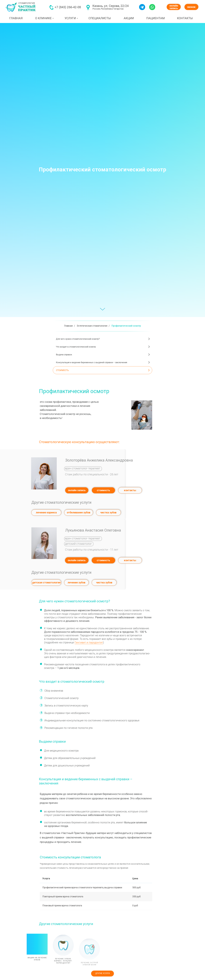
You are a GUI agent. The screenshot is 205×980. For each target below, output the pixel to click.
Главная (68, 326)
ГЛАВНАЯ (16, 18)
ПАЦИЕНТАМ (156, 18)
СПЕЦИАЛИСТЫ (100, 18)
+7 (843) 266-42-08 (68, 7)
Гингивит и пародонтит (89, 642)
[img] (51, 7)
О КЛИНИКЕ (43, 18)
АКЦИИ (129, 18)
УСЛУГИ (70, 18)
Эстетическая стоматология (92, 326)
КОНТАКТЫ (185, 18)
